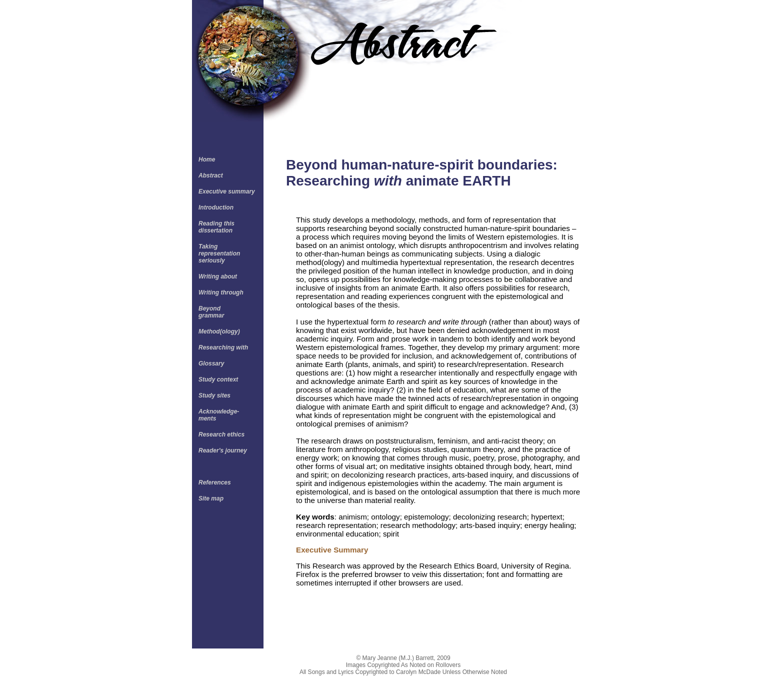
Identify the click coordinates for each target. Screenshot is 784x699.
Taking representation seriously (219, 253)
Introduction (216, 207)
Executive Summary (332, 550)
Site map (211, 498)
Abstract (211, 175)
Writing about (218, 276)
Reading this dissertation (216, 227)
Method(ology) (219, 331)
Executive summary (227, 191)
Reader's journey (223, 450)
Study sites (214, 395)
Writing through (221, 292)
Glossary (211, 363)
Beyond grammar (211, 312)
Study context (218, 379)
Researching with (223, 347)
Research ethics (221, 434)
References (215, 482)
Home (207, 159)
